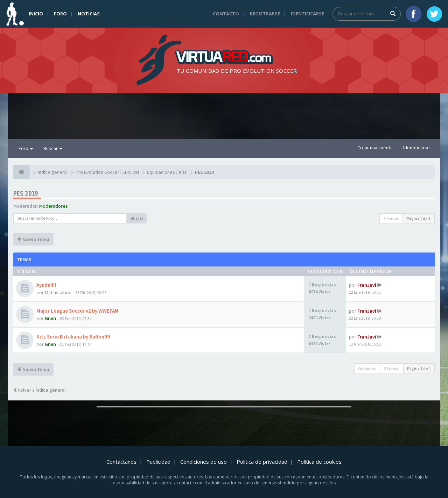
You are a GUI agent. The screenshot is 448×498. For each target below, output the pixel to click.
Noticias (89, 14)
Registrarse (265, 14)
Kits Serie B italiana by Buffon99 (73, 337)
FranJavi (367, 285)
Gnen (50, 318)
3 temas (391, 218)
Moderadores (54, 206)
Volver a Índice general (39, 390)
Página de (419, 218)
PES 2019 (26, 194)
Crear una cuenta (375, 148)
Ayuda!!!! (46, 285)
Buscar (53, 148)
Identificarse (307, 14)
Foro (60, 14)
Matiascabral (58, 292)
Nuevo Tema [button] (33, 239)
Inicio (36, 14)
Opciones (367, 368)
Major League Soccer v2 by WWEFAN (77, 311)
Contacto (226, 14)
